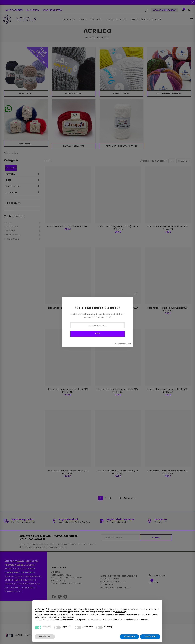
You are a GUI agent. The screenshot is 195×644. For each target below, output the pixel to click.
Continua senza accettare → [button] (148, 604)
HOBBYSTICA (12, 227)
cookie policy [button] (121, 612)
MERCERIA (11, 231)
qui (65, 547)
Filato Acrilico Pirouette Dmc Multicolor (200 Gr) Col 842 (68, 309)
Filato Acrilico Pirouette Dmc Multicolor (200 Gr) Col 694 (118, 391)
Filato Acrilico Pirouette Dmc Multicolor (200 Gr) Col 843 (168, 391)
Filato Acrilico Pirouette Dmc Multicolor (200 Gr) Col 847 (118, 472)
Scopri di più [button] (45, 637)
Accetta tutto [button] (150, 637)
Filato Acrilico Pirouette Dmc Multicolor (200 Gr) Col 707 (168, 309)
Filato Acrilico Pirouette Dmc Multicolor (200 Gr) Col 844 (68, 391)
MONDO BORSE (13, 235)
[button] (14, 10)
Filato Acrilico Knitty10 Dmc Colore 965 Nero (68, 226)
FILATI (9, 223)
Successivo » (130, 498)
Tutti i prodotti (14, 216)
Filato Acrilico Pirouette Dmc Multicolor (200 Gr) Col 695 (68, 472)
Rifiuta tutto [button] (129, 637)
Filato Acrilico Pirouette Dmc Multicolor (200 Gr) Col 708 (168, 228)
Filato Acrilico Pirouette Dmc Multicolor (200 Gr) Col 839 (168, 472)
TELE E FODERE (13, 239)
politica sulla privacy (47, 544)
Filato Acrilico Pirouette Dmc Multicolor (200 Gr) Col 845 (118, 309)
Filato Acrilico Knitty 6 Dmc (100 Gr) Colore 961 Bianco (118, 228)
